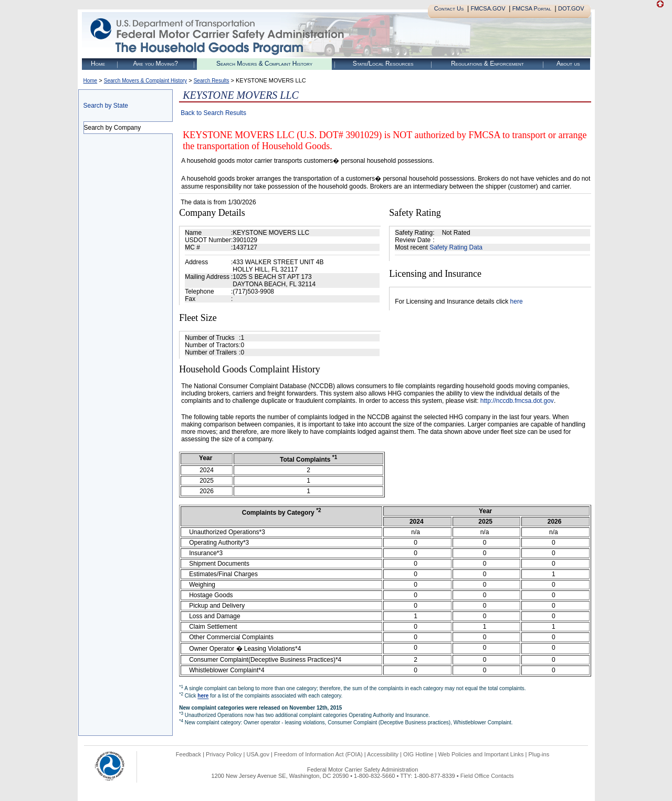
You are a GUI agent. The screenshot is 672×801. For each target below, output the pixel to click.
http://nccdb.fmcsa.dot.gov (517, 401)
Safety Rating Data (456, 247)
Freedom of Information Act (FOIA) (318, 754)
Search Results (212, 81)
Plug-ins (539, 754)
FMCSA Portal (532, 8)
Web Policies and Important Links (481, 754)
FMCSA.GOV (488, 8)
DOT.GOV (571, 8)
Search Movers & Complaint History (264, 64)
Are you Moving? (155, 64)
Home (98, 64)
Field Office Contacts (487, 776)
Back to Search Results (213, 113)
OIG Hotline (418, 754)
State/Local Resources (383, 64)
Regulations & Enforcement (487, 64)
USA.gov (258, 754)
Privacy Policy (224, 754)
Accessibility (383, 754)
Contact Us (449, 8)
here (517, 301)
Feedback (188, 754)
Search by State (106, 106)
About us (568, 64)
